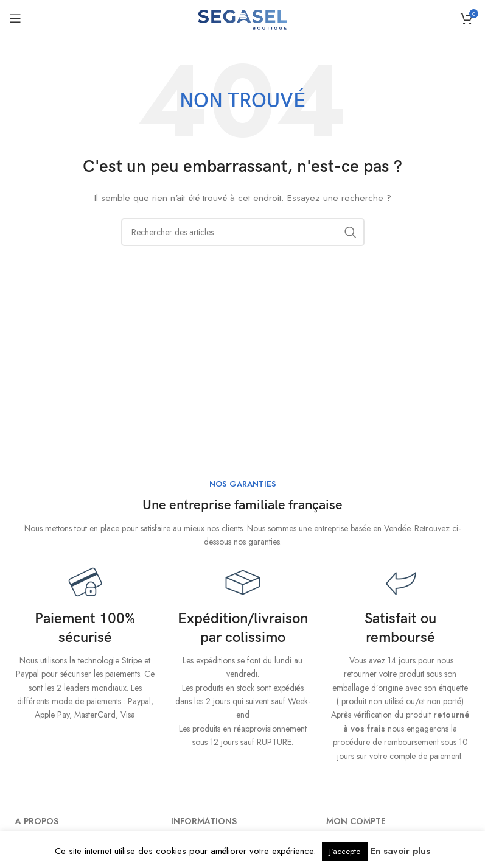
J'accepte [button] (345, 851)
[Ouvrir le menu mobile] (15, 18)
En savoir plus (400, 851)
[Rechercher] (243, 232)
